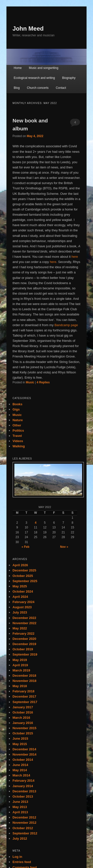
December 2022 (24, 618)
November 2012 (25, 823)
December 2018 (24, 676)
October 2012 (23, 828)
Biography (69, 78)
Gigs (16, 409)
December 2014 (24, 749)
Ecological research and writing (34, 78)
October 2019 (23, 649)
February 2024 (24, 602)
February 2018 (24, 691)
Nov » (64, 547)
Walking (19, 446)
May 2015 (20, 744)
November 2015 (25, 728)
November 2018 (25, 681)
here (75, 257)
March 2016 (21, 718)
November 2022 (25, 623)
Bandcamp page (66, 325)
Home (18, 68)
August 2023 (22, 607)
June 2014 (20, 765)
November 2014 (25, 754)
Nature (18, 420)
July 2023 (20, 612)
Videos (18, 441)
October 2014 (23, 760)
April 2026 (20, 565)
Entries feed (22, 862)
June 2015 (20, 739)
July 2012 (20, 839)
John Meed (28, 28)
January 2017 (23, 707)
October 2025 (23, 576)
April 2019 (20, 665)
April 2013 (20, 812)
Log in (17, 857)
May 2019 (20, 660)
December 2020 (24, 639)
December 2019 (24, 644)
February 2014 (24, 781)
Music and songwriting (44, 68)
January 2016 (23, 723)
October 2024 (23, 591)
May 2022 (20, 628)
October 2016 (23, 712)
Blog (17, 88)
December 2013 (24, 791)
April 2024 (20, 597)
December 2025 (24, 570)
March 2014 (21, 775)
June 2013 (20, 802)
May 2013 (20, 807)
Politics (18, 431)
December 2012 (24, 817)
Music (30, 382)
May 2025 (20, 586)
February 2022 (24, 634)
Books (18, 404)
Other (17, 425)
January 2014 (23, 786)
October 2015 (23, 733)
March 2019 (21, 670)
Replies (43, 382)
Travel (17, 436)
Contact (61, 88)
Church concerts (38, 88)
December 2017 (24, 696)
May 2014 (20, 770)
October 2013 (23, 796)
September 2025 (25, 581)
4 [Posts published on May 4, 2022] (36, 523)
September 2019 (25, 654)
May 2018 (20, 686)
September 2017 (25, 702)
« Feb (25, 547)
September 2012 (25, 833)
